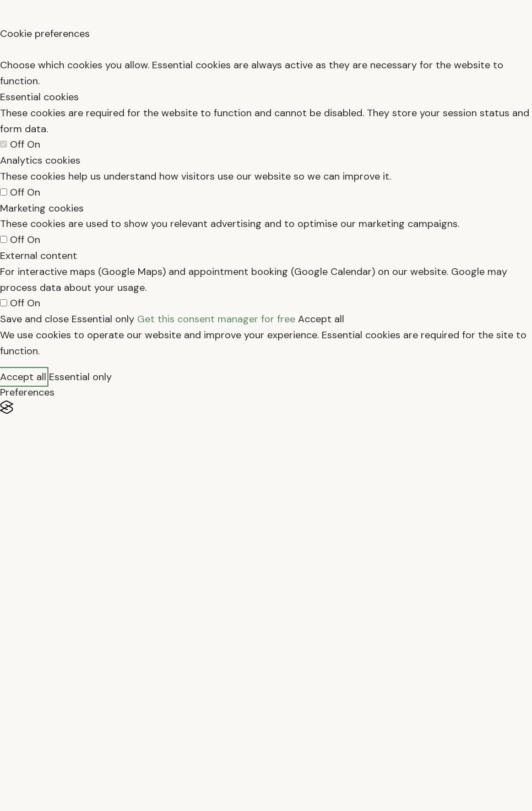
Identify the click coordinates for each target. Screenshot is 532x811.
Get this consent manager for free (216, 319)
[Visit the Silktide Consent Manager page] (266, 407)
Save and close (34, 319)
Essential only (103, 319)
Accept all (321, 319)
